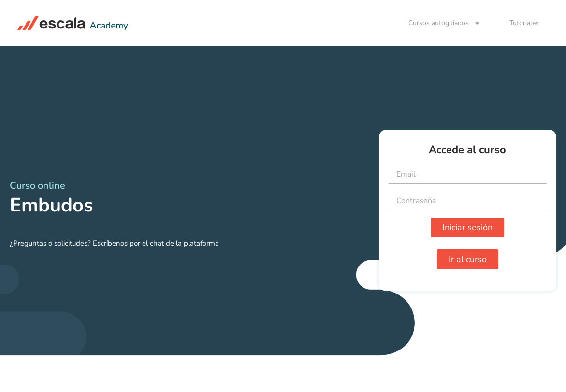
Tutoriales (524, 23)
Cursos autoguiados (444, 23)
